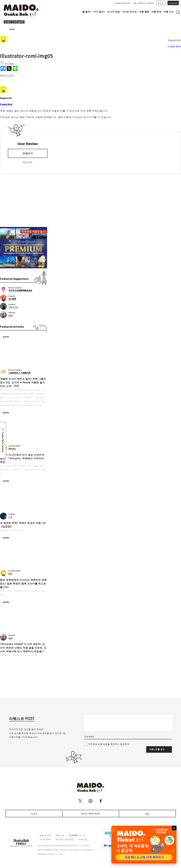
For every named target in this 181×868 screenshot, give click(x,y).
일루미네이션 (6, 390)
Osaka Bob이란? (123, 3)
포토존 (37, 390)
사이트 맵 (83, 839)
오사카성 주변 (6, 401)
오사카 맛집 (114, 12)
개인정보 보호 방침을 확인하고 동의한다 (109, 744)
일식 (26, 469)
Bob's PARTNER (91, 814)
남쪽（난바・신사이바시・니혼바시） (17, 397)
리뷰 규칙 (28, 162)
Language (173, 3)
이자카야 (35, 469)
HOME (12, 29)
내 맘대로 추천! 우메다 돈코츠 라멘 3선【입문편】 (23, 525)
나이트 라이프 (129, 12)
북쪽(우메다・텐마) (23, 390)
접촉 (147, 814)
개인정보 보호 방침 (64, 839)
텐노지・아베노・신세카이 (27, 401)
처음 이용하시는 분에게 (143, 3)
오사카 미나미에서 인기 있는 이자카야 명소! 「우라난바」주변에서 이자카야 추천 (22, 458)
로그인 (161, 3)
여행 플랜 (144, 12)
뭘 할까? (87, 12)
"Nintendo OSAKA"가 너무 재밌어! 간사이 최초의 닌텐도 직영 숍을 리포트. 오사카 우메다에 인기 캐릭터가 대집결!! (23, 648)
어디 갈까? (99, 12)
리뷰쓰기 (28, 153)
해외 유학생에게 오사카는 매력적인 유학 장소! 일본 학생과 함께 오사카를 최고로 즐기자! (23, 583)
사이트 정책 (45, 839)
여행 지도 (169, 12)
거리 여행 (37, 405)
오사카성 (40, 397)
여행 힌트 (156, 12)
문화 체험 (26, 405)
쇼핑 (22, 655)
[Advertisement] (24, 200)
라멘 (22, 530)
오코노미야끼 (11, 466)
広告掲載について (77, 835)
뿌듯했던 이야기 (12, 405)
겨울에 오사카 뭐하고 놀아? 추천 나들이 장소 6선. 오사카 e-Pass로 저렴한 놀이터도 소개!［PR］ (23, 382)
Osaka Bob (174, 46)
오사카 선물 (32, 655)
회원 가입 (60, 835)
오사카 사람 (5, 591)
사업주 (34, 814)
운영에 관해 (45, 835)
